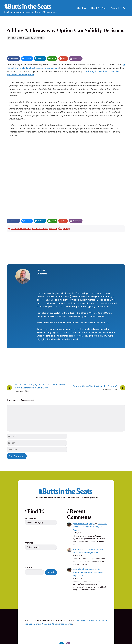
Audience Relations (21, 229)
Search (28, 568)
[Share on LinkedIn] (40, 59)
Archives (29, 543)
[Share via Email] (52, 59)
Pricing (66, 229)
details (101, 316)
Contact (115, 8)
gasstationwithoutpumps (84, 524)
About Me (82, 8)
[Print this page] (63, 59)
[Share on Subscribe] (76, 59)
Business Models (40, 229)
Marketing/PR (56, 229)
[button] (124, 8)
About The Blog (99, 8)
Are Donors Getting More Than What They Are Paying (90, 527)
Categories (30, 518)
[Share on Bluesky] (27, 59)
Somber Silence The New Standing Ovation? (95, 386)
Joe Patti (77, 549)
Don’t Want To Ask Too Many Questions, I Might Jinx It (88, 572)
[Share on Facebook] (13, 59)
